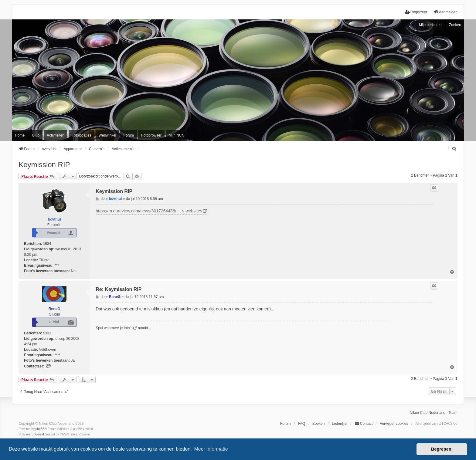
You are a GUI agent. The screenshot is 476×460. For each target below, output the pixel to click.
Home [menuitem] (20, 135)
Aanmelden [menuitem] (445, 12)
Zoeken (455, 25)
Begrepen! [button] (442, 449)
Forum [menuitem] (129, 135)
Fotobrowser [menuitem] (151, 135)
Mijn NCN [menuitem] (177, 135)
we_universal (35, 434)
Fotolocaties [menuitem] (82, 135)
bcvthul (54, 219)
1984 (47, 244)
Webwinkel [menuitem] (107, 135)
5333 (47, 333)
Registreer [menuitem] (416, 12)
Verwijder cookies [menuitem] (394, 424)
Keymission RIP (44, 165)
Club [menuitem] (36, 135)
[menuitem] (455, 149)
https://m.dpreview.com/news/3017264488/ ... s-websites (149, 211)
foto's (128, 328)
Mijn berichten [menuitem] (430, 25)
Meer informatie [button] (211, 449)
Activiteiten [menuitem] (56, 135)
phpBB (40, 429)
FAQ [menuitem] (301, 424)
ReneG (54, 309)
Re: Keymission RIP (119, 289)
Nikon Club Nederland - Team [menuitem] (434, 413)
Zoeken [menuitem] (318, 424)
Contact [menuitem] (364, 423)
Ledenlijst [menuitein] (340, 424)
